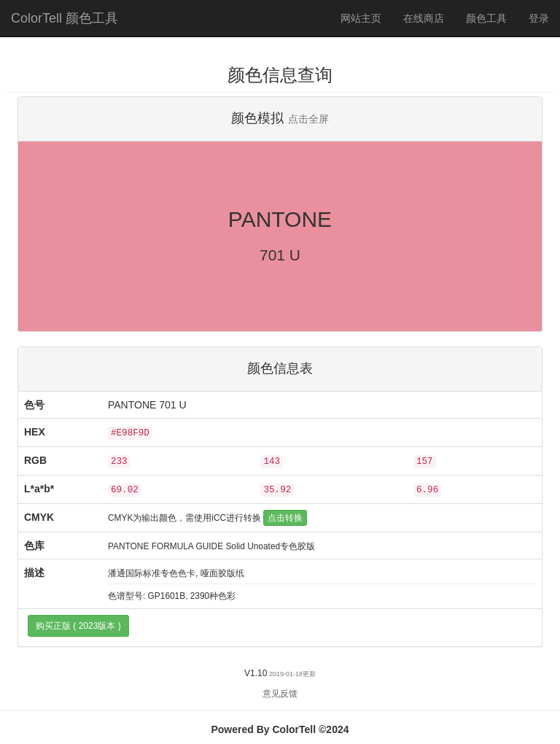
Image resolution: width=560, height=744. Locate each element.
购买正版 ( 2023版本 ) (78, 626)
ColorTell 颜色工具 (65, 18)
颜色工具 (492, 17)
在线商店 (424, 18)
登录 (539, 18)
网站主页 (361, 18)
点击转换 (285, 518)
